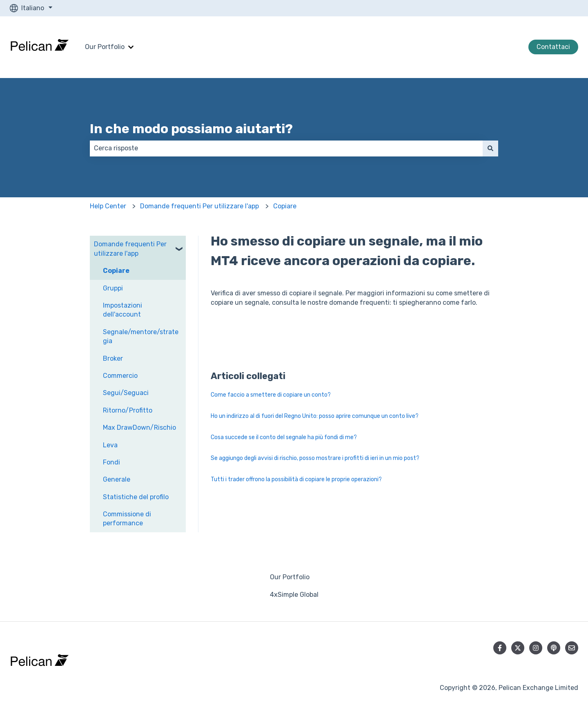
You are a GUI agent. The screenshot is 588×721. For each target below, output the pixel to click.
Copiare (285, 206)
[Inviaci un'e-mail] (572, 648)
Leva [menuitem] (110, 445)
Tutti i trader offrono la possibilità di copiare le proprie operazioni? (296, 479)
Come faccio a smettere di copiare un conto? (271, 395)
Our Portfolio (105, 47)
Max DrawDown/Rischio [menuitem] (139, 427)
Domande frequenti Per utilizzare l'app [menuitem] (130, 249)
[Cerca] (490, 148)
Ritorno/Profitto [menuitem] (128, 410)
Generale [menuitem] (117, 479)
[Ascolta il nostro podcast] (554, 648)
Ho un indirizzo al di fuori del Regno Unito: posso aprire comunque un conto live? (315, 416)
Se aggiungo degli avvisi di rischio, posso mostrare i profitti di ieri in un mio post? (315, 458)
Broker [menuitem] (113, 358)
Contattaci (553, 47)
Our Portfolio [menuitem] (290, 577)
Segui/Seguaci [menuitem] (126, 393)
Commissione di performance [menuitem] (127, 519)
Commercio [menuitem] (120, 376)
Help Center (108, 206)
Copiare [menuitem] (116, 271)
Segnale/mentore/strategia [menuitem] (141, 336)
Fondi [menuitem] (111, 462)
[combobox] (286, 148)
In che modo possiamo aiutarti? (191, 129)
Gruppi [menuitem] (113, 288)
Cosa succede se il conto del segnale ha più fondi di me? (284, 437)
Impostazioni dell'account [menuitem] (122, 310)
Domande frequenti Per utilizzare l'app (199, 206)
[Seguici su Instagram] (536, 648)
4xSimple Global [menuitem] (294, 595)
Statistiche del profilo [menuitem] (136, 497)
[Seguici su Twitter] (518, 648)
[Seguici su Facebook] (500, 648)
